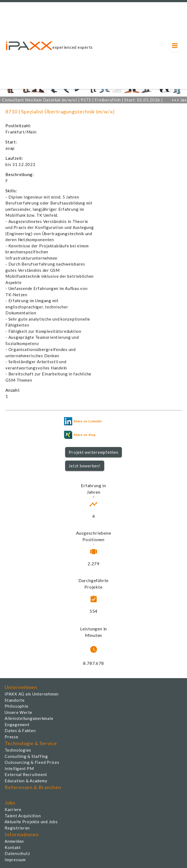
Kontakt (13, 847)
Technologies (18, 750)
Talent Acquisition (23, 816)
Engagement (17, 725)
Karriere (13, 809)
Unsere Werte (18, 712)
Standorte (15, 700)
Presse (12, 737)
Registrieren (17, 828)
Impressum (15, 860)
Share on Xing (80, 435)
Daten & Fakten (20, 730)
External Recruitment (26, 774)
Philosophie (16, 706)
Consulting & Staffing (26, 756)
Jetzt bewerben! (85, 466)
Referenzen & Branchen (33, 787)
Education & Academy (26, 781)
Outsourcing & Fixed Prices (32, 762)
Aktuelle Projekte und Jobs (31, 822)
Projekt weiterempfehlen (93, 452)
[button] (93, 452)
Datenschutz (17, 853)
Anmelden (14, 841)
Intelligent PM (19, 768)
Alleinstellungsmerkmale (29, 718)
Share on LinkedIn (83, 421)
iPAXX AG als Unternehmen (32, 694)
